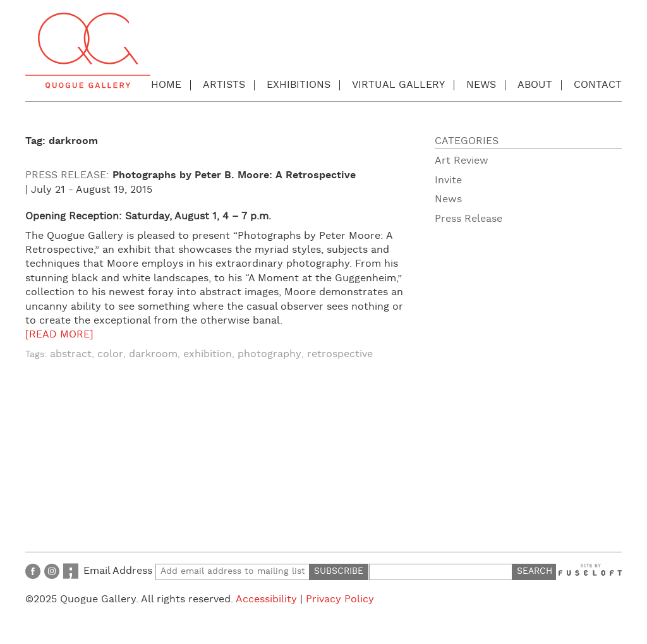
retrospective (340, 354)
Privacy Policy (340, 599)
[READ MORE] (59, 335)
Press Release (469, 219)
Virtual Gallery (398, 85)
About (535, 85)
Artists (224, 85)
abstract (71, 354)
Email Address (197, 571)
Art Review (462, 161)
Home (166, 85)
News (481, 85)
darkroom (153, 354)
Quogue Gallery (88, 51)
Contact (598, 85)
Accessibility (266, 599)
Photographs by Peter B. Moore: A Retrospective (234, 175)
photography (269, 354)
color (110, 354)
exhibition (208, 354)
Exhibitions (299, 85)
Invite (448, 180)
